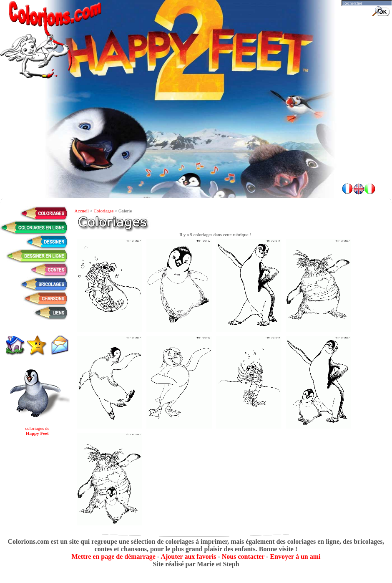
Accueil (82, 211)
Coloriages (104, 211)
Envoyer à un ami (295, 556)
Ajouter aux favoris (188, 556)
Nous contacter (243, 556)
